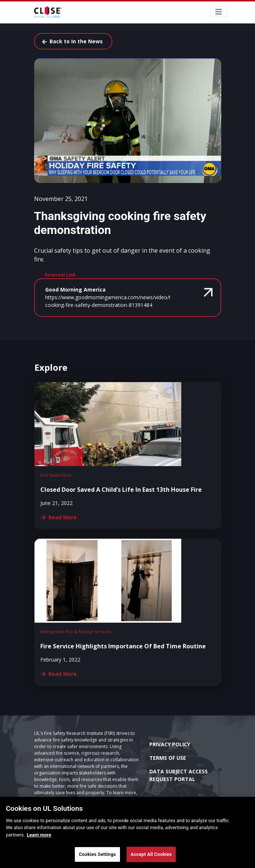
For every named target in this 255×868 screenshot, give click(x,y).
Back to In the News (72, 41)
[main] (127, 832)
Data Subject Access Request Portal (178, 775)
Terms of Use (168, 758)
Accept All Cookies (151, 854)
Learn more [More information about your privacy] (39, 835)
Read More (59, 517)
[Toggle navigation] (219, 12)
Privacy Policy (170, 744)
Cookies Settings (97, 854)
